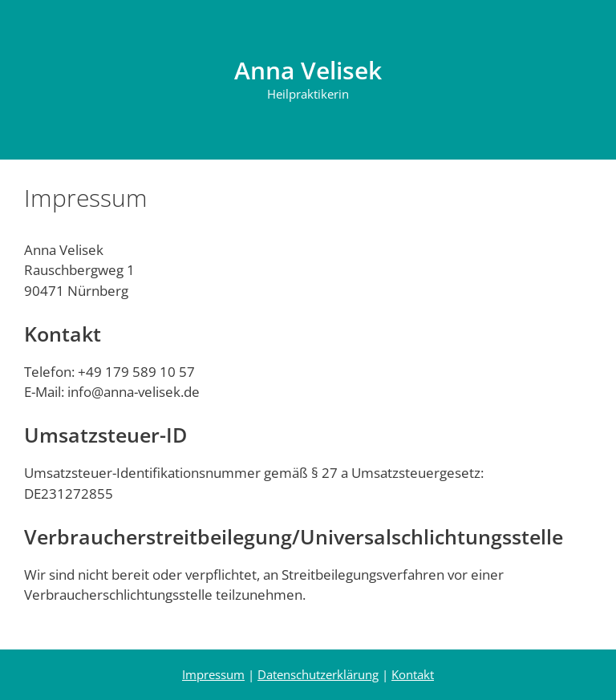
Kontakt (413, 674)
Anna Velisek (308, 70)
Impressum (213, 674)
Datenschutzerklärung (318, 674)
